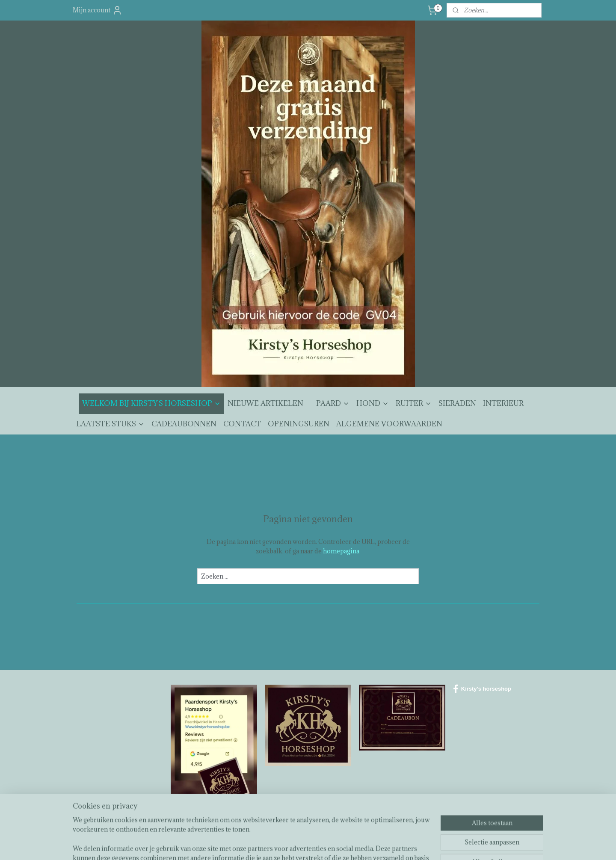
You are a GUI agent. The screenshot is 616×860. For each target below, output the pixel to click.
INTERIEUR (503, 403)
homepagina (341, 551)
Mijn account (98, 10)
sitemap (286, 844)
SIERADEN (457, 403)
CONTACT (242, 424)
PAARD (333, 403)
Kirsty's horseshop (482, 689)
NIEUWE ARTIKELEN (265, 403)
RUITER (414, 403)
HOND (373, 403)
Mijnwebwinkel (403, 844)
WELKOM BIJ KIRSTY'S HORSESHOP (151, 403)
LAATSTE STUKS (110, 424)
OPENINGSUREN (299, 424)
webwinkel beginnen (332, 844)
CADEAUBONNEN (184, 424)
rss (302, 844)
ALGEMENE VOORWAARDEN (389, 424)
